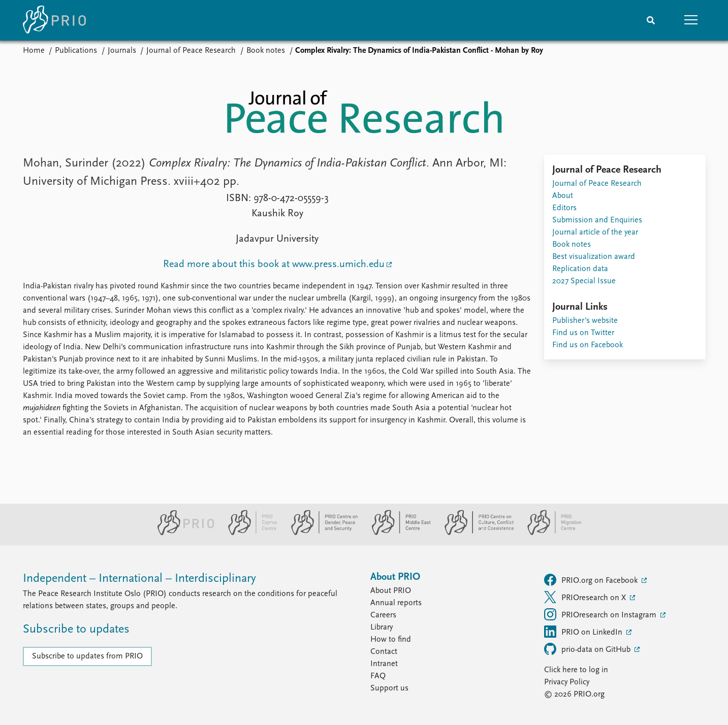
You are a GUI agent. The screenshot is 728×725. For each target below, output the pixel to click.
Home (34, 51)
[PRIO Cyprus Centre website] (248, 533)
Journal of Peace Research (191, 51)
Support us (389, 688)
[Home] (54, 20)
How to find (391, 640)
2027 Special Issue (584, 281)
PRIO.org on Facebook (592, 580)
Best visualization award (594, 257)
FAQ (378, 676)
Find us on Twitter (583, 333)
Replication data (580, 269)
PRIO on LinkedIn (584, 632)
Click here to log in (576, 670)
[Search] (651, 20)
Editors (564, 208)
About (563, 196)
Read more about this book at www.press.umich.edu (274, 265)
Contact (384, 652)
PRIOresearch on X (586, 597)
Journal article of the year (595, 233)
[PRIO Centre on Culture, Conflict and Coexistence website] (475, 533)
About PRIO (391, 591)
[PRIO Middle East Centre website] (397, 533)
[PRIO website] (182, 533)
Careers (383, 615)
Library (382, 628)
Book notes (266, 51)
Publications (76, 51)
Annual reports (396, 603)
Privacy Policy (567, 682)
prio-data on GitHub (588, 649)
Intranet (384, 664)
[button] (691, 20)
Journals (122, 51)
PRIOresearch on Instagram (601, 614)
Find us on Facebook (588, 345)
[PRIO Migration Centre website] (549, 533)
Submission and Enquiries (597, 220)
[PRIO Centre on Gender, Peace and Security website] (320, 533)
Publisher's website (585, 321)
